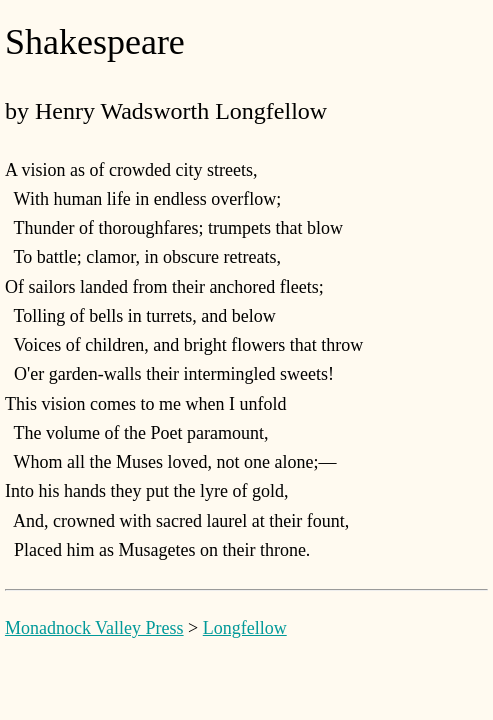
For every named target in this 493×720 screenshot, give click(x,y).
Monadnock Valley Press (94, 628)
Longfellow (245, 628)
